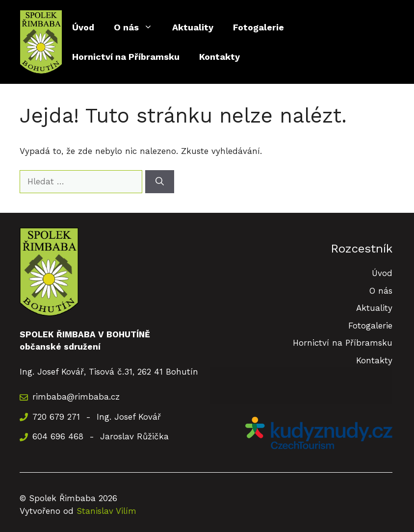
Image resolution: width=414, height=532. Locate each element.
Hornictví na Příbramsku (126, 57)
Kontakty (220, 57)
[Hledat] (160, 182)
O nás (138, 27)
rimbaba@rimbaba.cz (76, 397)
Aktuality (193, 27)
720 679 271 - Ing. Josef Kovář (97, 417)
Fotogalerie (259, 27)
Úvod (83, 27)
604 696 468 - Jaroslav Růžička (101, 436)
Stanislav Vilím (106, 511)
